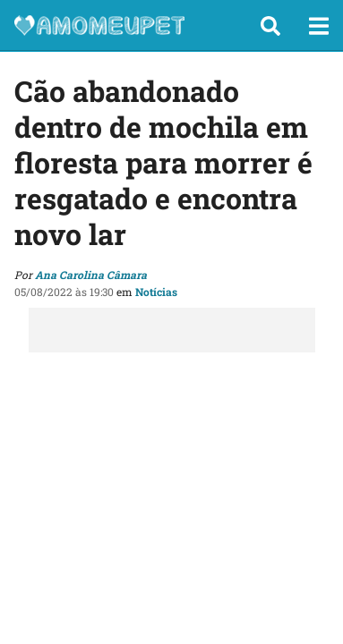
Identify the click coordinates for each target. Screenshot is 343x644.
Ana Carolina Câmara (91, 275)
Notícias (156, 292)
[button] (270, 26)
